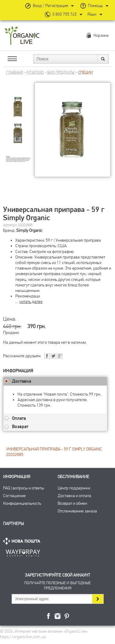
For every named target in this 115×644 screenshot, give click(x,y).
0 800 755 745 (65, 14)
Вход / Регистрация (50, 6)
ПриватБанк (23, 552)
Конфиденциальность (22, 503)
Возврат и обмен (72, 503)
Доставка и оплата (74, 496)
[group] (18, 102)
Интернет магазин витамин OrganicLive (22, 36)
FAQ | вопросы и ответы (24, 488)
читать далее (31, 302)
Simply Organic (29, 230)
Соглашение (14, 496)
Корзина (101, 35)
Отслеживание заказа (77, 511)
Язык (92, 14)
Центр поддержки (74, 488)
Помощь (95, 6)
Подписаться (98, 599)
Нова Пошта (23, 541)
